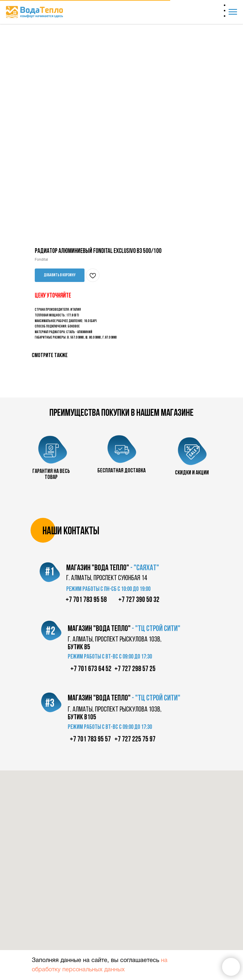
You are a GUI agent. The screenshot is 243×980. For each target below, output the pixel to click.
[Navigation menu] (233, 12)
